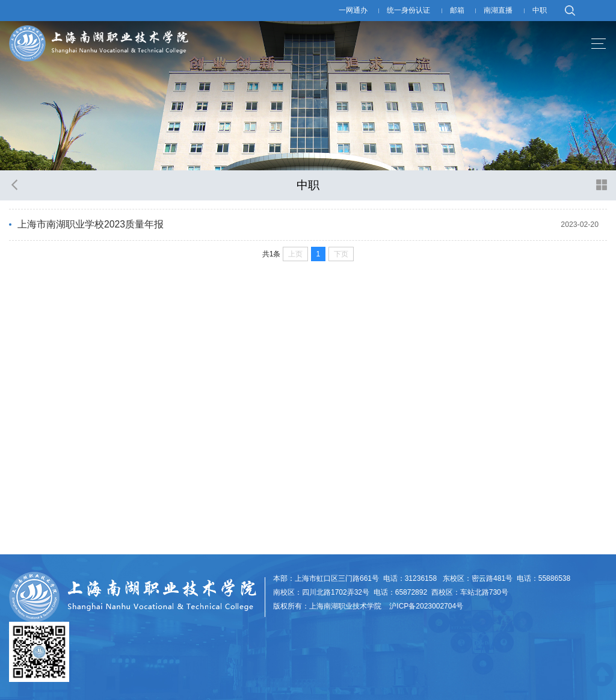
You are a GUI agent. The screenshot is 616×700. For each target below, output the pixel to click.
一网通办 (353, 10)
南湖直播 (498, 10)
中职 (540, 10)
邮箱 (457, 10)
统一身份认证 (408, 10)
